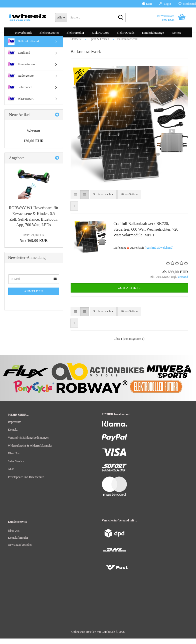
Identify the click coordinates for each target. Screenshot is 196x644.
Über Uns (14, 459)
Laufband (19, 59)
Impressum (15, 427)
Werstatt (34, 136)
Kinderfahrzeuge (153, 33)
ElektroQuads (126, 33)
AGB (11, 475)
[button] (147, 4)
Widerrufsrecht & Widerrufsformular (30, 451)
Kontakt (13, 435)
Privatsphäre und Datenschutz (26, 483)
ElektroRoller (75, 33)
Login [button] (165, 4)
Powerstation (22, 70)
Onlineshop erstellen (84, 637)
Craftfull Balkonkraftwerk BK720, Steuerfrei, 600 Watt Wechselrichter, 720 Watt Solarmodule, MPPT (146, 235)
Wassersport (21, 104)
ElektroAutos (100, 33)
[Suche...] (61, 17)
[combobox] (104, 200)
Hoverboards (23, 33)
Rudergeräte (21, 81)
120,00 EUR (34, 146)
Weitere (176, 33)
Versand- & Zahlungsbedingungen (29, 443)
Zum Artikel (129, 293)
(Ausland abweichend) (159, 253)
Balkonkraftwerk (24, 47)
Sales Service (16, 467)
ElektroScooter (49, 33)
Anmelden (33, 297)
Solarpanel (20, 93)
